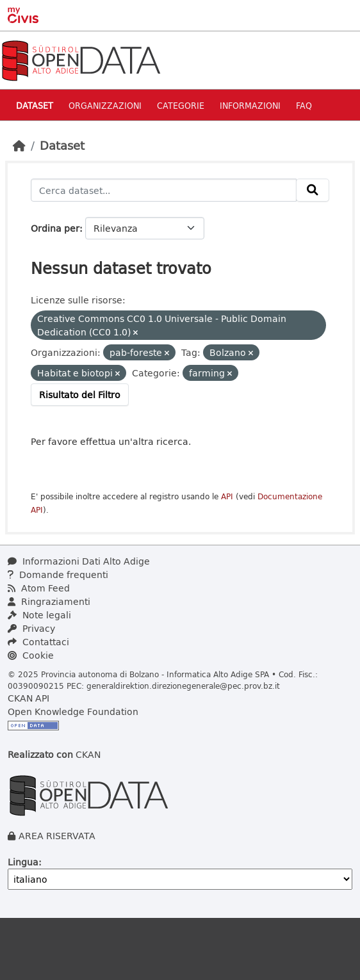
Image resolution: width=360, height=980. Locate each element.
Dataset (35, 105)
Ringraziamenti (49, 601)
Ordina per (55, 228)
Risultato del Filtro (80, 395)
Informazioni (250, 105)
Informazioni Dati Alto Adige (79, 561)
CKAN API (29, 698)
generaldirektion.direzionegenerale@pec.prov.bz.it (183, 686)
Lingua (23, 862)
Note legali (39, 615)
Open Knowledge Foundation (73, 711)
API (227, 496)
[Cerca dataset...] (164, 190)
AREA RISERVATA (57, 836)
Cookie (31, 655)
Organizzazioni (105, 105)
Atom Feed (39, 588)
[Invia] (313, 190)
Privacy (31, 628)
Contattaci (38, 642)
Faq (304, 105)
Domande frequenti (58, 574)
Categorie (181, 105)
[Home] (19, 145)
